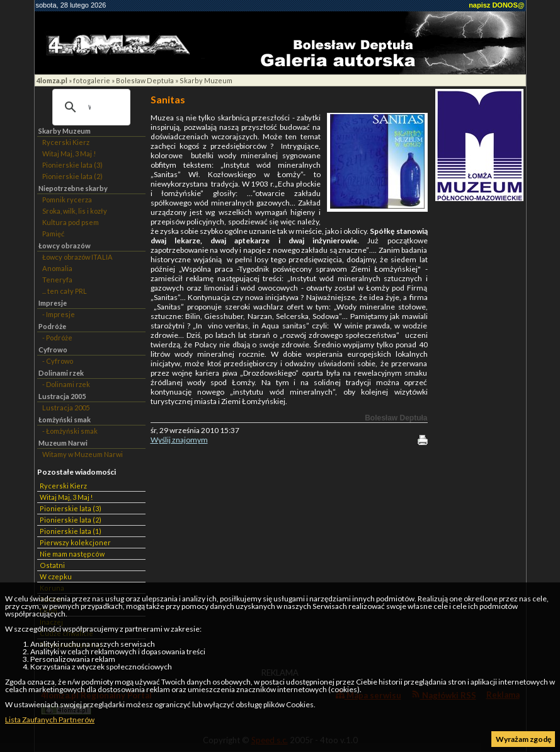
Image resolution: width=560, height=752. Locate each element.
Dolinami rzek (61, 373)
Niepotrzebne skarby (73, 188)
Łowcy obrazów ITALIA (77, 257)
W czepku (56, 576)
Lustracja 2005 (62, 396)
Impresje (53, 303)
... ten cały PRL (65, 291)
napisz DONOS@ (496, 5)
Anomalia (57, 268)
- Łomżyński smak (70, 431)
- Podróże (57, 338)
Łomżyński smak (65, 419)
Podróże (52, 326)
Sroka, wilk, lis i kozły (75, 211)
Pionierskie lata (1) (71, 531)
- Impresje (59, 314)
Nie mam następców (72, 554)
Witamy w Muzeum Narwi (83, 454)
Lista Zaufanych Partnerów (50, 720)
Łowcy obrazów (65, 246)
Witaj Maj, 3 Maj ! (69, 153)
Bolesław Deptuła (145, 80)
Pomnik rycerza (67, 200)
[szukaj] (89, 107)
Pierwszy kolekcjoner (75, 542)
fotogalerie (92, 80)
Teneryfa (57, 280)
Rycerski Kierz (66, 142)
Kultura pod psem (71, 222)
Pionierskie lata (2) (72, 176)
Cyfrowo (53, 350)
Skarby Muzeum (206, 80)
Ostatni (52, 565)
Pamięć (53, 234)
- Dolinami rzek (66, 384)
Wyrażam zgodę (523, 739)
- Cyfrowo (58, 361)
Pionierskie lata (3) (72, 165)
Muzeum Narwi (63, 443)
